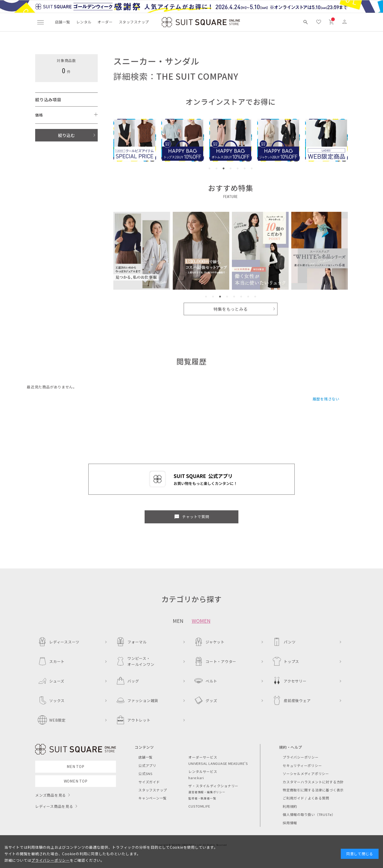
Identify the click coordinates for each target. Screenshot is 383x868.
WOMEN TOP (76, 781)
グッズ (206, 700)
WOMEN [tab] (201, 621)
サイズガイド (149, 782)
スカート (51, 661)
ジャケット (209, 642)
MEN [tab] (178, 621)
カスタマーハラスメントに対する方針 (313, 782)
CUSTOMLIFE (199, 806)
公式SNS (146, 774)
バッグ (127, 681)
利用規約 (290, 806)
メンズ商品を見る (51, 795)
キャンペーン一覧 (153, 798)
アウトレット (133, 720)
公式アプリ (147, 765)
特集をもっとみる (231, 309)
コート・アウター (215, 661)
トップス (286, 661)
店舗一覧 (63, 22)
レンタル (84, 22)
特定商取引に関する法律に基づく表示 (313, 790)
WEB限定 (52, 720)
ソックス (51, 700)
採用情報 (290, 823)
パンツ (284, 642)
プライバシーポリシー (301, 757)
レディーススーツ (59, 642)
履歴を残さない (326, 399)
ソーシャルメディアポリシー (306, 774)
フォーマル (131, 642)
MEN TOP (75, 766)
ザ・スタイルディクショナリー (213, 786)
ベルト (206, 681)
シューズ (51, 681)
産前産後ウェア (291, 700)
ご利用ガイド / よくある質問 (306, 798)
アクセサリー (289, 681)
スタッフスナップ (134, 22)
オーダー (105, 22)
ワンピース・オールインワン (135, 661)
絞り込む (66, 135)
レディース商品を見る (54, 806)
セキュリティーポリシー (302, 765)
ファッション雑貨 (137, 700)
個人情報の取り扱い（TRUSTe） (309, 814)
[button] (210, 168)
